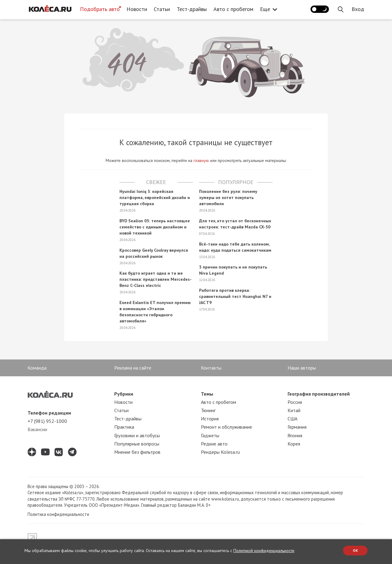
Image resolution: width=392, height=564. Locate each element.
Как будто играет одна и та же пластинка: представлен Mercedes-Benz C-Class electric (156, 279)
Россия (295, 402)
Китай (294, 410)
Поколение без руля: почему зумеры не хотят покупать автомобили (228, 197)
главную (201, 160)
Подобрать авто (100, 9)
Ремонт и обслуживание (226, 427)
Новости (137, 9)
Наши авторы (302, 368)
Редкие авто (214, 444)
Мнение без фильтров (137, 452)
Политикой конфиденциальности (264, 551)
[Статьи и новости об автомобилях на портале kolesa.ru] (50, 9)
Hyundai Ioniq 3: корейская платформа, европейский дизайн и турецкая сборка (155, 197)
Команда (37, 368)
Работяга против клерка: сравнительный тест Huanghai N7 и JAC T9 (235, 296)
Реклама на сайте (133, 368)
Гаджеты (210, 435)
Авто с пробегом (233, 9)
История (210, 419)
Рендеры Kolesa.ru (220, 452)
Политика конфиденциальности (58, 514)
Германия (297, 427)
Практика (124, 427)
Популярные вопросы (137, 444)
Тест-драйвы (192, 9)
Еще (267, 9)
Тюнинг (208, 410)
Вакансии (37, 429)
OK (355, 550)
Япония (295, 435)
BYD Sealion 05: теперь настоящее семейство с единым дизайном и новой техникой (155, 227)
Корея (294, 444)
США (292, 419)
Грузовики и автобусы (137, 435)
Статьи (162, 9)
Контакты (211, 368)
